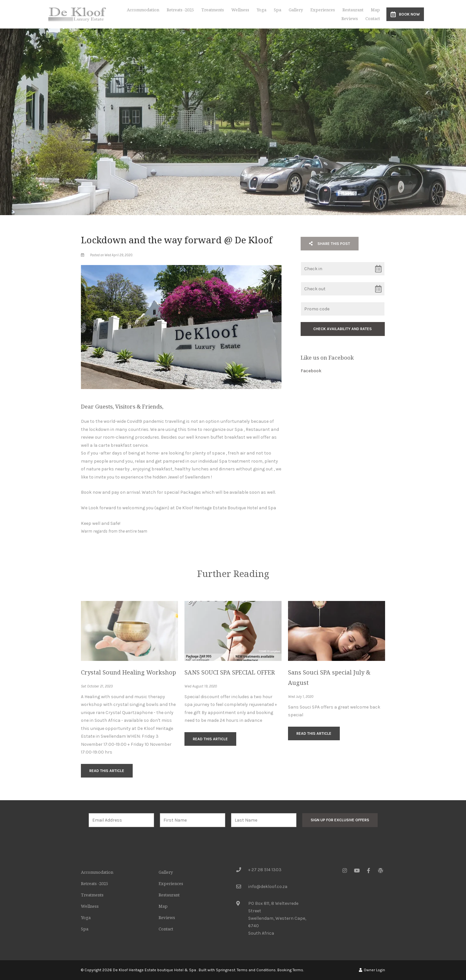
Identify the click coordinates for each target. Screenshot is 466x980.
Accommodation (143, 10)
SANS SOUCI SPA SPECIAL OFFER (230, 672)
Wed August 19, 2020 (201, 686)
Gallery (296, 10)
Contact (373, 18)
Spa (277, 10)
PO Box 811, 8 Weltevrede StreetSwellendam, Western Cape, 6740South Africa (277, 918)
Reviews (350, 18)
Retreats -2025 (180, 10)
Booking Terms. (291, 970)
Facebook (311, 371)
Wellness (240, 10)
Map (375, 10)
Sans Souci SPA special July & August (329, 677)
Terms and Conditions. (257, 970)
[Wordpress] (381, 870)
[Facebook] (369, 870)
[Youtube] (357, 870)
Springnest (226, 970)
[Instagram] (345, 870)
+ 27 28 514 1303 (265, 870)
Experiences (323, 10)
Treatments (213, 10)
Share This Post (330, 244)
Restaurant (353, 10)
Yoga (261, 10)
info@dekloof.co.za (268, 887)
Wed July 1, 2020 (301, 697)
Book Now (405, 14)
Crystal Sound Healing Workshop (128, 672)
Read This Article (107, 771)
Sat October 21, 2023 (97, 686)
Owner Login (372, 970)
